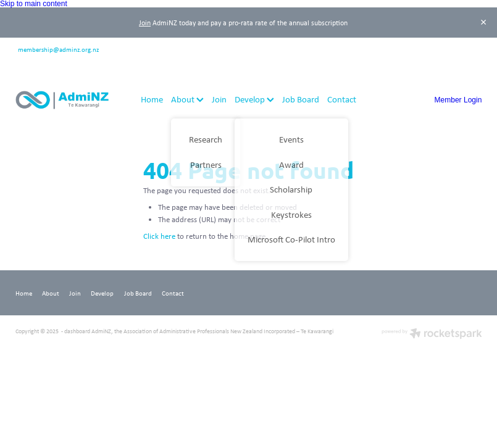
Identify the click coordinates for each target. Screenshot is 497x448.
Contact (342, 99)
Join (145, 23)
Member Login (458, 100)
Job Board (301, 99)
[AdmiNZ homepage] (62, 100)
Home (152, 99)
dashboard (77, 331)
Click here (159, 236)
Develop (254, 99)
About (187, 99)
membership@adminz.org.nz (58, 48)
